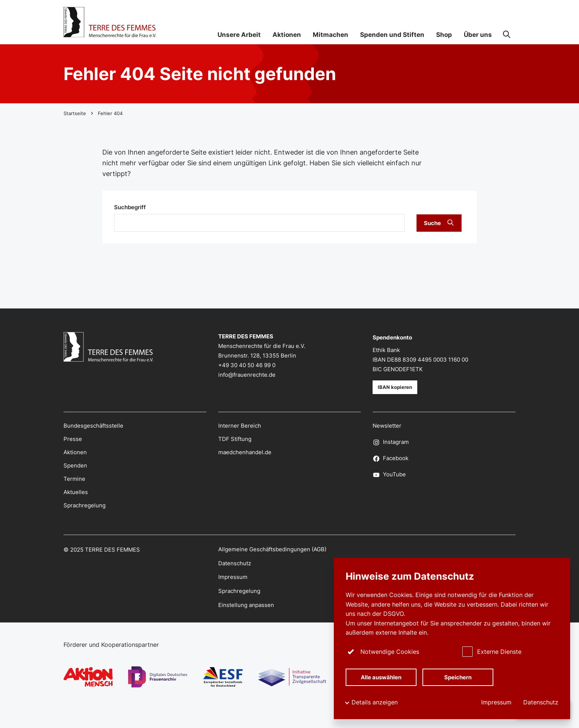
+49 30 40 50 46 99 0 (247, 365)
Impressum (496, 702)
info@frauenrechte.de (247, 375)
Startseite (75, 113)
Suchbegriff (130, 207)
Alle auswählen (381, 677)
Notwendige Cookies (382, 651)
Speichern (458, 677)
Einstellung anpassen (246, 605)
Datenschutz (541, 702)
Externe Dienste (492, 651)
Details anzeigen (375, 702)
